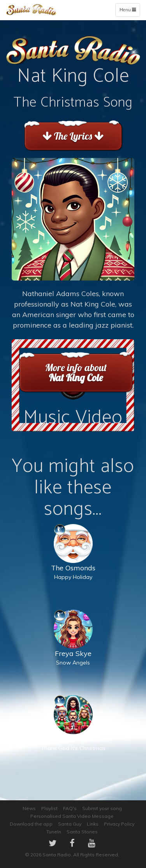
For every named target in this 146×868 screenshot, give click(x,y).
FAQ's (70, 808)
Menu (129, 11)
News (29, 808)
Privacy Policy (119, 824)
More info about (76, 373)
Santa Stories (82, 832)
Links (93, 824)
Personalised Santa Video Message (72, 816)
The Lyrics (73, 136)
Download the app (31, 824)
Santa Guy (70, 824)
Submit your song (102, 808)
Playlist (49, 808)
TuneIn (54, 832)
